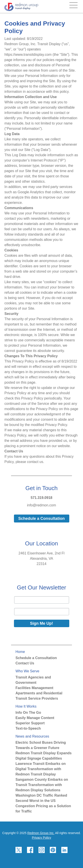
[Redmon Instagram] (42, 857)
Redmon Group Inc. (41, 833)
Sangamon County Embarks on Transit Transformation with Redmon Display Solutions (42, 785)
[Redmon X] (19, 857)
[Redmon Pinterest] (53, 857)
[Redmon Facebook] (30, 857)
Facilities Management (34, 688)
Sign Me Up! (42, 623)
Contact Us (25, 663)
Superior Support (30, 723)
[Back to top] (77, 863)
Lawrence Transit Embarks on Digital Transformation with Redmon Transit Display (41, 769)
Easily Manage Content (35, 718)
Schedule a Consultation (36, 658)
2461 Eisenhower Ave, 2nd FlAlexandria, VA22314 (42, 559)
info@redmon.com (41, 505)
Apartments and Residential (39, 693)
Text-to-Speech (28, 728)
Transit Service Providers (37, 698)
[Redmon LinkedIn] (64, 857)
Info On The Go (28, 713)
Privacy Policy (41, 838)
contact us (35, 462)
